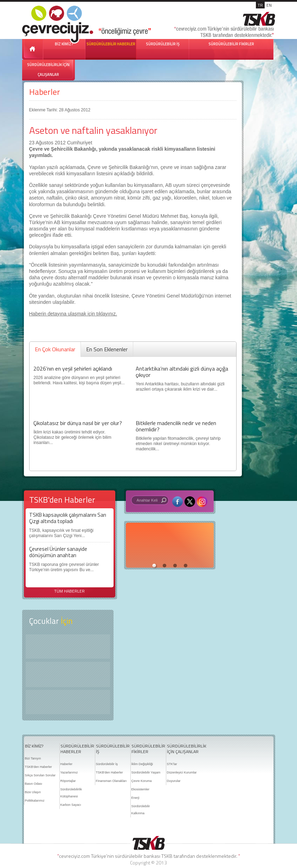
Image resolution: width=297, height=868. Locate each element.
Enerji (135, 798)
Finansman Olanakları (111, 781)
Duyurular (174, 781)
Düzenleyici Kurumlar (182, 772)
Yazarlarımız (69, 772)
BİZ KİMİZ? (34, 746)
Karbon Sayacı (71, 805)
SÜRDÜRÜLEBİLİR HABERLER (111, 44)
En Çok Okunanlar (55, 349)
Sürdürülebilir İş (107, 764)
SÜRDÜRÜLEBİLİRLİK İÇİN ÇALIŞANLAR (48, 70)
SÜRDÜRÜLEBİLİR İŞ (163, 44)
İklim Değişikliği (142, 764)
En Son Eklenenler (107, 349)
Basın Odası (34, 784)
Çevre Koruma (142, 781)
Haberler (45, 92)
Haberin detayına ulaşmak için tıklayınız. (73, 314)
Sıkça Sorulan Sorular (40, 775)
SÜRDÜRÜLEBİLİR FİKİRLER (231, 44)
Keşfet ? (68, 647)
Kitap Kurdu (68, 702)
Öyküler (68, 674)
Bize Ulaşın (33, 792)
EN (269, 5)
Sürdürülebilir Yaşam (146, 772)
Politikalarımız (35, 801)
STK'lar (172, 764)
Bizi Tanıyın (33, 758)
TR (260, 5)
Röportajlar (68, 781)
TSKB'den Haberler (38, 767)
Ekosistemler (141, 789)
